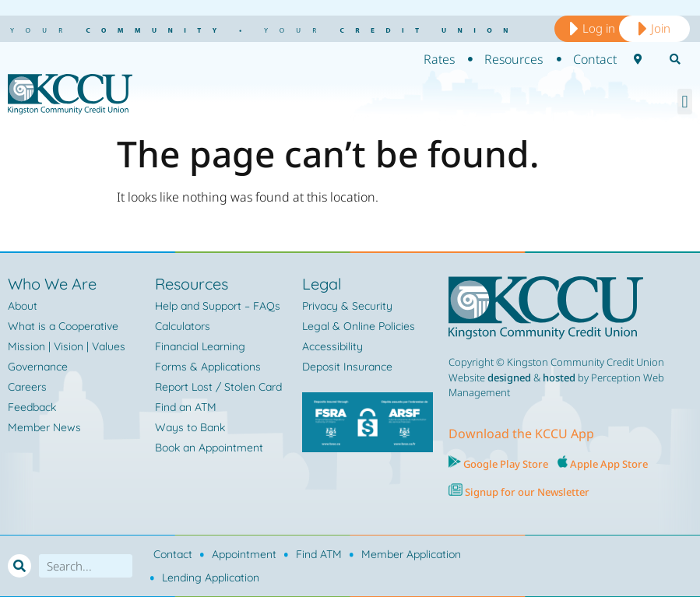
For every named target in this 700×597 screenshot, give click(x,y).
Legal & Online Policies (359, 326)
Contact (173, 554)
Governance (38, 367)
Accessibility (332, 346)
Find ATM (319, 554)
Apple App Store (609, 464)
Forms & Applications (208, 367)
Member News (44, 427)
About (23, 306)
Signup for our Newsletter (526, 492)
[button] (685, 102)
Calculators (183, 326)
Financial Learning (200, 346)
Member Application (411, 554)
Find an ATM (186, 407)
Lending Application (211, 578)
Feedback (32, 407)
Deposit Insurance (347, 367)
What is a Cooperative (63, 326)
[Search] (19, 566)
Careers (27, 387)
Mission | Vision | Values (67, 346)
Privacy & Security (347, 306)
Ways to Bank (190, 427)
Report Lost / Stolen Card (218, 387)
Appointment (244, 554)
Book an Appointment (209, 448)
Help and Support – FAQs (218, 306)
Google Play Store (505, 464)
